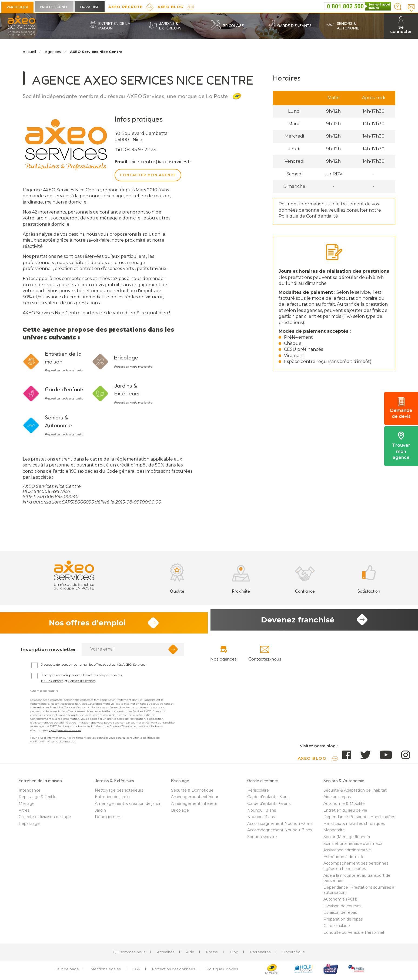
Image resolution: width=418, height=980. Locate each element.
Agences (53, 52)
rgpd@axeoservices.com (65, 732)
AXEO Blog (171, 7)
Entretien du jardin (112, 799)
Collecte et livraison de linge (45, 819)
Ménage (27, 805)
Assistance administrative (347, 852)
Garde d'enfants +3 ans (269, 805)
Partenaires (260, 954)
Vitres (24, 812)
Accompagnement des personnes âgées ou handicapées (356, 868)
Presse (212, 954)
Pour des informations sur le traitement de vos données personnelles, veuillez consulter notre (330, 210)
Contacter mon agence (148, 175)
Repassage (29, 825)
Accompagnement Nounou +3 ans (280, 825)
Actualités (166, 954)
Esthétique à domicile (344, 858)
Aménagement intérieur (194, 805)
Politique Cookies (222, 971)
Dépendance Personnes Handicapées (359, 819)
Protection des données (173, 971)
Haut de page (67, 971)
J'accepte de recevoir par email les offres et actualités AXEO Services (93, 666)
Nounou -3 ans (261, 819)
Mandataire (334, 832)
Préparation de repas (343, 921)
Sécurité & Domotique (192, 792)
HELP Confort (52, 682)
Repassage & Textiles (39, 799)
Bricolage (180, 812)
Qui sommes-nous (129, 954)
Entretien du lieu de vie (345, 812)
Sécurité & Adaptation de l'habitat (355, 792)
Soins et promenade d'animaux (353, 845)
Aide (190, 954)
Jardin (100, 812)
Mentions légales (106, 971)
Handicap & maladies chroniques (354, 825)
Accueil (29, 52)
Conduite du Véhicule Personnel (354, 934)
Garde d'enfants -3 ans (268, 799)
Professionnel (54, 7)
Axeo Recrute (126, 7)
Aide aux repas (337, 799)
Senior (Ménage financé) (347, 839)
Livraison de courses (342, 908)
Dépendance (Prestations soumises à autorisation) (359, 892)
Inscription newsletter (49, 651)
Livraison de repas (340, 914)
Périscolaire (258, 792)
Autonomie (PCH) (340, 901)
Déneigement (108, 819)
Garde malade (337, 928)
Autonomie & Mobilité (344, 805)
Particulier (17, 7)
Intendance (30, 792)
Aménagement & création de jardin (128, 805)
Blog (234, 954)
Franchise (90, 7)
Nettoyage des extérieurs (119, 792)
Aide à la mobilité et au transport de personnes (357, 880)
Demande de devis (401, 408)
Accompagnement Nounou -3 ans (280, 832)
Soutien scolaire (262, 839)
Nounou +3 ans (262, 812)
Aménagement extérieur (195, 799)
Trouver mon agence (401, 446)
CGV (136, 971)
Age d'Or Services (82, 682)
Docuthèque (294, 954)
